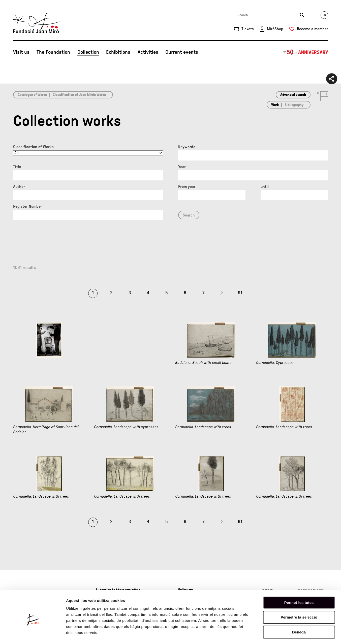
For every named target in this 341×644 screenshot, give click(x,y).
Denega (299, 612)
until (265, 187)
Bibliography (294, 105)
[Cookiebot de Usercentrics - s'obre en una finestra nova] (33, 634)
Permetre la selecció (299, 597)
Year (182, 167)
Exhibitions (118, 52)
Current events (182, 52)
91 (240, 293)
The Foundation (53, 52)
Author (19, 187)
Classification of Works (33, 147)
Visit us (21, 52)
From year (187, 187)
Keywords (187, 147)
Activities (148, 52)
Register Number (28, 206)
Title (17, 167)
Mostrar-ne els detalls (290, 634)
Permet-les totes (299, 582)
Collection (88, 52)
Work (275, 105)
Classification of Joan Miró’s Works (79, 95)
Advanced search (293, 95)
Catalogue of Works (32, 95)
